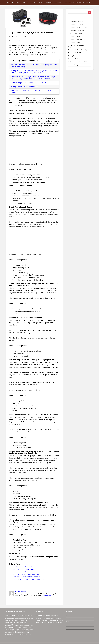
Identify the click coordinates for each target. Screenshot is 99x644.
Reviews (88, 3)
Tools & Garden (80, 3)
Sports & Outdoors (69, 3)
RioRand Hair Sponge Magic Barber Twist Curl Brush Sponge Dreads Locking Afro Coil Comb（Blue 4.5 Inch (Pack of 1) (33, 78)
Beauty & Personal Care (38, 3)
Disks (28, 3)
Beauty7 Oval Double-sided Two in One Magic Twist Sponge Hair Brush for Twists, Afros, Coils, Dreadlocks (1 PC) (34, 72)
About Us (68, 622)
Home (23, 3)
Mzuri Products (13, 3)
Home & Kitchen (58, 3)
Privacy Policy (69, 628)
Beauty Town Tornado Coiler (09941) (24, 87)
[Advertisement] (34, 151)
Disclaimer (68, 625)
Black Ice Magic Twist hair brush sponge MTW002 (29, 83)
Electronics (49, 3)
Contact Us (69, 619)
